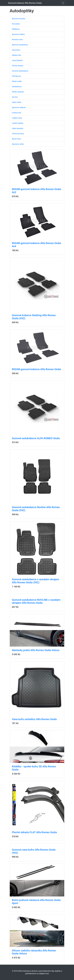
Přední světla (17, 81)
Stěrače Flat (16, 55)
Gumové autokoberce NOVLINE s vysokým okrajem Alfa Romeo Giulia (36, 601)
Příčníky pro (16, 76)
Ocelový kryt (17, 113)
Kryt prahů (16, 24)
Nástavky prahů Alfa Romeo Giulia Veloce (36, 650)
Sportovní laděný (18, 34)
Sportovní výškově (19, 107)
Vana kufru (16, 50)
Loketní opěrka (18, 123)
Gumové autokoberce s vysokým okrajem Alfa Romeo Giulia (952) (35, 581)
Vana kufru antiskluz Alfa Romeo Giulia (34, 719)
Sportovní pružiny (18, 19)
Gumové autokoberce (20, 71)
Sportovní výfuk (18, 144)
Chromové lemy (18, 134)
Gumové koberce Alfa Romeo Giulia (25, 3)
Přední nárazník (18, 92)
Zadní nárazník (17, 128)
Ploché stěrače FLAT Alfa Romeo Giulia (34, 832)
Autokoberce (17, 87)
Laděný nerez (17, 118)
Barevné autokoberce (20, 45)
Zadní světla (17, 102)
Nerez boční (16, 139)
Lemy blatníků (17, 60)
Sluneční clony (17, 40)
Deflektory (16, 29)
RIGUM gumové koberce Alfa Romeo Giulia (36, 369)
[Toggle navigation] (63, 3)
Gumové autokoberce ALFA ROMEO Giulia (36, 438)
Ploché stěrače (18, 66)
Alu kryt (15, 97)
